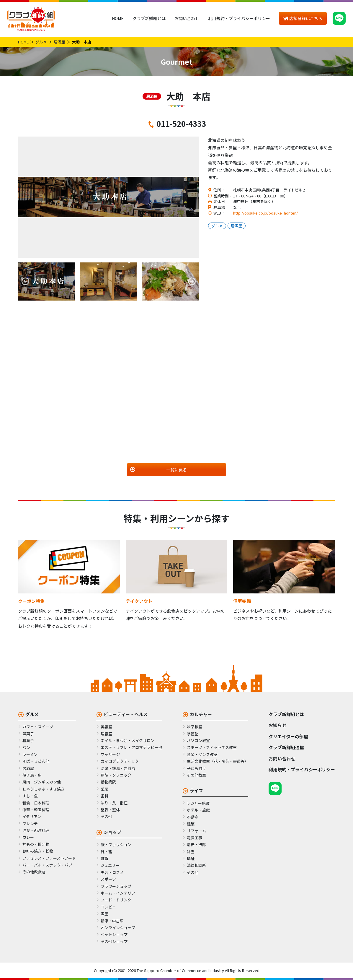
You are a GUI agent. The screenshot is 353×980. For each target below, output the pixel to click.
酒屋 (104, 914)
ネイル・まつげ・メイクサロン (128, 740)
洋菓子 (28, 734)
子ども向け (196, 768)
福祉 (191, 858)
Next (192, 281)
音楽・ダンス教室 (202, 754)
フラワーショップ (116, 886)
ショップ (112, 832)
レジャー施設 (198, 803)
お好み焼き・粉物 (38, 851)
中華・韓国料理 (36, 810)
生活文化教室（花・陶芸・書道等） (218, 761)
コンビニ (108, 907)
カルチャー (201, 714)
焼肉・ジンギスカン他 (42, 782)
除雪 (191, 852)
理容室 (106, 734)
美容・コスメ (112, 872)
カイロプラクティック (120, 761)
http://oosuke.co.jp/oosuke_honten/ (265, 213)
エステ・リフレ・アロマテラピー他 (131, 747)
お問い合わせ (187, 18)
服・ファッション (116, 844)
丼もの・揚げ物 (36, 844)
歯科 (104, 796)
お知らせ (277, 725)
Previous (25, 281)
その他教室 (196, 775)
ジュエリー (110, 865)
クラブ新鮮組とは (149, 18)
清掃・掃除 (196, 844)
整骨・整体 (110, 810)
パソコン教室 (198, 740)
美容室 (106, 727)
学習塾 (193, 734)
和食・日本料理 (36, 803)
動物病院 (108, 782)
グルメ (41, 42)
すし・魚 (30, 796)
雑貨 (104, 858)
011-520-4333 (181, 123)
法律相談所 (196, 865)
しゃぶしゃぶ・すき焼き (44, 789)
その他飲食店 (34, 872)
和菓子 (28, 740)
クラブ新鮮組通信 (286, 747)
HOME (118, 18)
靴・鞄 (106, 852)
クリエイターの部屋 (288, 736)
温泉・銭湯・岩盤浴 (118, 768)
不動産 (193, 817)
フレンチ (30, 824)
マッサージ (110, 754)
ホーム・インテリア (118, 893)
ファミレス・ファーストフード (49, 858)
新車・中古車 (112, 921)
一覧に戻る (177, 470)
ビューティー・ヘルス (126, 714)
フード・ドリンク (116, 900)
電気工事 (195, 838)
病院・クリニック (116, 775)
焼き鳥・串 (32, 775)
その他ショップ (114, 941)
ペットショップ (114, 934)
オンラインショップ (118, 928)
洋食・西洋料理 (36, 830)
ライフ (196, 790)
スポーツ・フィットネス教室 (212, 747)
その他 (106, 816)
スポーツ (108, 879)
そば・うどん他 (36, 761)
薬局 (104, 789)
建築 (191, 824)
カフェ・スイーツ (38, 727)
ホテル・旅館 (198, 810)
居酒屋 (59, 42)
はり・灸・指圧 (114, 803)
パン (26, 747)
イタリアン (32, 816)
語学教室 (195, 727)
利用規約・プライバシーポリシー (239, 18)
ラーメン (30, 754)
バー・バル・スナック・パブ (47, 865)
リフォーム (196, 831)
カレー (28, 837)
